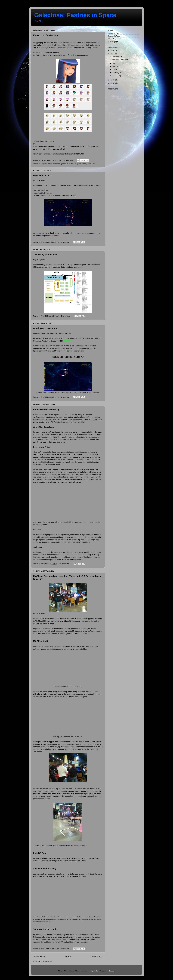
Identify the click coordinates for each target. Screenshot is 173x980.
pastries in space (75, 164)
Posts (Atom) (48, 961)
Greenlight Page (114, 36)
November (117, 57)
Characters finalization (45, 35)
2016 (113, 51)
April (114, 70)
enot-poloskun (94, 971)
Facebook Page (114, 33)
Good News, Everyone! (45, 328)
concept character (45, 164)
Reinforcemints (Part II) (46, 410)
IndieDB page (113, 42)
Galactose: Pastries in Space (75, 15)
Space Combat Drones (42, 351)
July (114, 63)
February (116, 73)
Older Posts (97, 957)
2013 (113, 80)
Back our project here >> (68, 357)
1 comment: (66, 242)
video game (91, 164)
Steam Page (113, 39)
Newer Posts (39, 957)
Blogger (112, 971)
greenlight (64, 164)
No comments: (69, 160)
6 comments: (66, 316)
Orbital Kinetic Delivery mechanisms (69, 351)
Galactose (56, 164)
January (116, 76)
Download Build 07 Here (90, 185)
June (115, 66)
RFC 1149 (92, 348)
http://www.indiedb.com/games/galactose (70, 861)
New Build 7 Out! (42, 175)
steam (84, 164)
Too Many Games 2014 (45, 255)
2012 (113, 83)
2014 (113, 54)
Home (68, 957)
